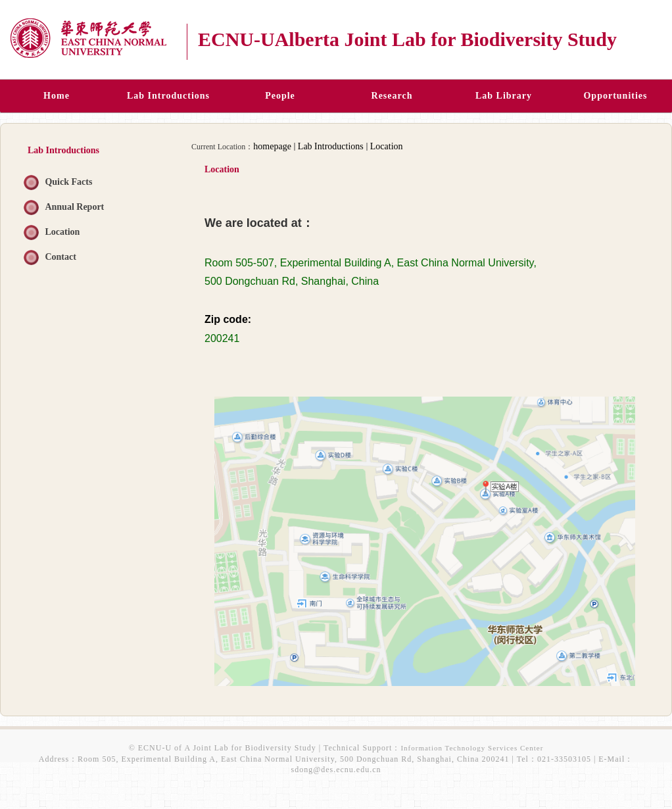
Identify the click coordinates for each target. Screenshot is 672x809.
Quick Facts (68, 182)
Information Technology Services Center (472, 748)
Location (62, 232)
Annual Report (74, 207)
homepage (272, 146)
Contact (60, 257)
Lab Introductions (331, 146)
